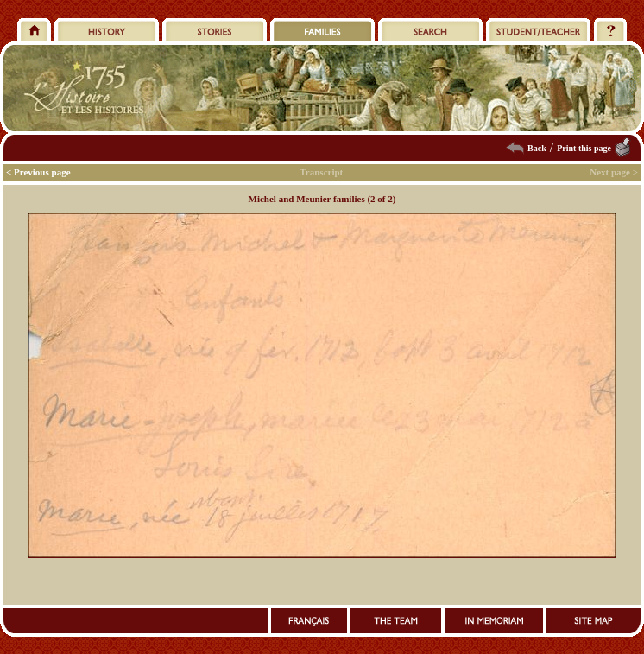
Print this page (584, 148)
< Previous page (38, 172)
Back (537, 148)
